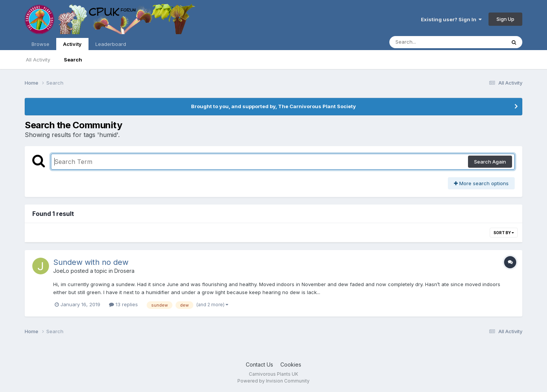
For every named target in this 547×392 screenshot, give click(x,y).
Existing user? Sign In (451, 19)
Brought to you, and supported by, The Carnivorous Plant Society (273, 106)
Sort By (504, 233)
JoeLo (61, 271)
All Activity (38, 60)
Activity (72, 46)
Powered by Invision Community (273, 381)
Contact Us (259, 364)
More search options (481, 183)
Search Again (490, 162)
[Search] (427, 42)
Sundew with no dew (91, 262)
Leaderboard (111, 44)
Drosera (124, 271)
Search (73, 60)
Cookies (291, 364)
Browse (40, 44)
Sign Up (505, 19)
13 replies (123, 304)
